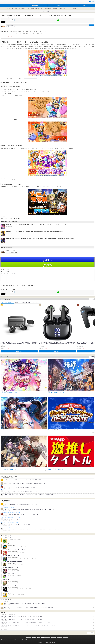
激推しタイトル (50, 11)
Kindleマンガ (18, 302)
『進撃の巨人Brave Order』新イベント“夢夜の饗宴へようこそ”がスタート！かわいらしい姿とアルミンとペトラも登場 (53, 8)
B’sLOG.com (66, 637)
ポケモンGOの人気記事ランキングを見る (8, 532)
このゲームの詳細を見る (12, 253)
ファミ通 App (5, 2)
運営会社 (39, 637)
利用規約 (34, 637)
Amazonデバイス (26, 302)
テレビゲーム (35, 302)
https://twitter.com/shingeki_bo (12, 276)
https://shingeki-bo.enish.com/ (31, 78)
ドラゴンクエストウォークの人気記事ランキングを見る (11, 512)
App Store (47, 260)
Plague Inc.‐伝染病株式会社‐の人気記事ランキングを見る (11, 517)
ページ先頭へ (91, 633)
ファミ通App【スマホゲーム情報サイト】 (13, 8)
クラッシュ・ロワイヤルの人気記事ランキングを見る (10, 522)
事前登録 (44, 11)
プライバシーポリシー (46, 637)
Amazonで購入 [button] (19, 351)
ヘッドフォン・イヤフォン (7, 302)
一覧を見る (92, 299)
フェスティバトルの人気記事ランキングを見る (9, 527)
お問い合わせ (29, 637)
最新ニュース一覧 (26, 8)
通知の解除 (54, 637)
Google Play (47, 265)
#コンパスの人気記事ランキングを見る (8, 507)
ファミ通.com (59, 637)
